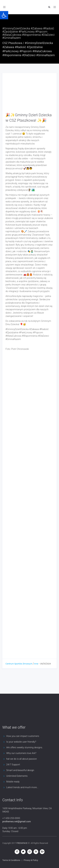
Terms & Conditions (11, 860)
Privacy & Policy (31, 860)
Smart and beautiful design (20, 770)
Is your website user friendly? (21, 742)
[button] (4, 15)
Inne (36, 664)
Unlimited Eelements (17, 776)
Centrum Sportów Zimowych (19, 664)
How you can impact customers (23, 736)
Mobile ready (13, 782)
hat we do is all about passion (22, 759)
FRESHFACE (22, 843)
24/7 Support (13, 765)
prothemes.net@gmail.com (17, 821)
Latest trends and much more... (22, 787)
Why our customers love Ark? (21, 753)
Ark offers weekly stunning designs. (25, 747)
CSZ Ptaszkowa (12, 43)
